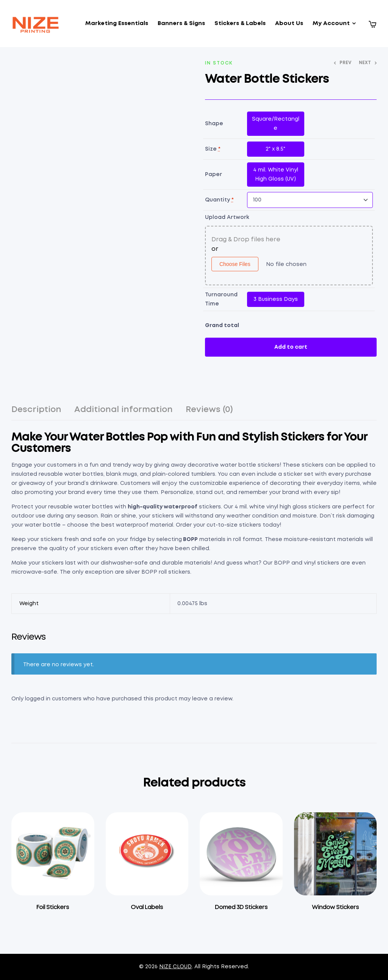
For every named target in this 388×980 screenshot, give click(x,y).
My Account (331, 24)
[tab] (36, 413)
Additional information (124, 410)
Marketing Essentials (117, 24)
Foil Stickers (53, 907)
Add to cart (291, 347)
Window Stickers (335, 907)
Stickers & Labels (240, 24)
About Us (289, 24)
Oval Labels (147, 907)
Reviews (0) (209, 410)
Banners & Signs (181, 24)
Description (36, 410)
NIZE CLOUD (175, 967)
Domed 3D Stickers (241, 907)
